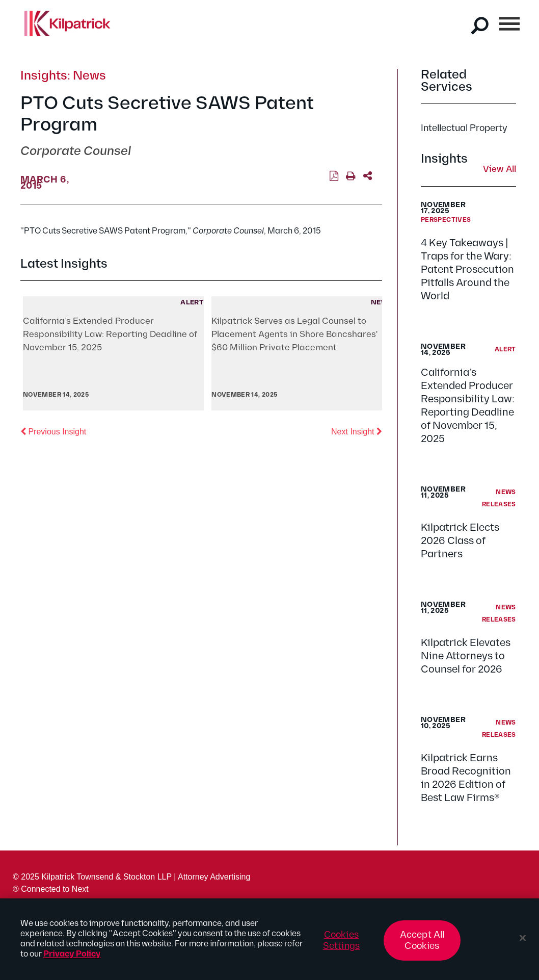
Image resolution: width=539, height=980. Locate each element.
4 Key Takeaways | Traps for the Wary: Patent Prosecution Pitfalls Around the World (467, 270)
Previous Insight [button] (53, 431)
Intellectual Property (464, 128)
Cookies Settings (341, 940)
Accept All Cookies (422, 940)
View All (500, 170)
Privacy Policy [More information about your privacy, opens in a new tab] (72, 954)
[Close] (523, 938)
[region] (269, 939)
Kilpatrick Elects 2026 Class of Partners (460, 541)
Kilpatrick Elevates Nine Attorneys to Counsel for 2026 (466, 656)
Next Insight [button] (357, 431)
